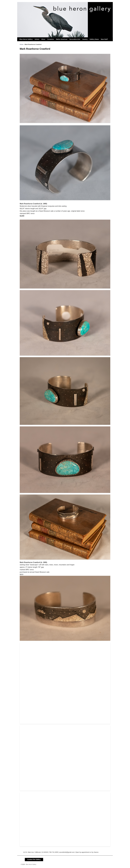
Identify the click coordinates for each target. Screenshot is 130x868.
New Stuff (104, 39)
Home (22, 44)
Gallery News (94, 39)
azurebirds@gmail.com (67, 852)
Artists (37, 39)
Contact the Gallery (34, 859)
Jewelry (85, 39)
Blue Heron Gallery (26, 39)
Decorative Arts (75, 39)
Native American (62, 39)
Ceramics (51, 39)
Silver (43, 39)
